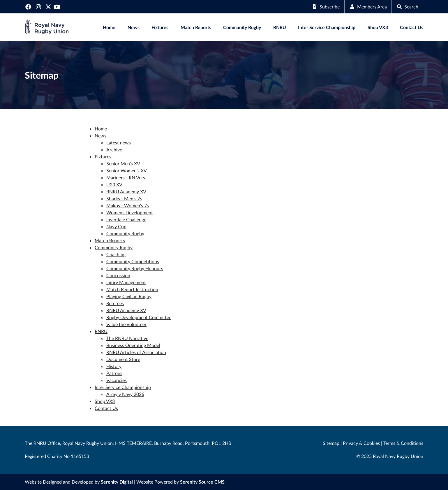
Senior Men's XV (123, 163)
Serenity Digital (117, 482)
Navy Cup (116, 226)
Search (407, 7)
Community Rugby (242, 27)
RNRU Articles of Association (136, 352)
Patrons (114, 373)
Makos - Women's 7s (128, 205)
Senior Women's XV (127, 170)
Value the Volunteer (126, 324)
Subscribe (326, 7)
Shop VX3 (378, 27)
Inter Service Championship (327, 27)
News (134, 27)
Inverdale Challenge (126, 219)
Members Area (368, 7)
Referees (115, 303)
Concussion (118, 275)
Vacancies (117, 380)
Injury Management (126, 282)
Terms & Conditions (403, 443)
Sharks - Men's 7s (124, 198)
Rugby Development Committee (139, 317)
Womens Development (130, 212)
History (114, 366)
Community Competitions (133, 261)
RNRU (280, 27)
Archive (114, 150)
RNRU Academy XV (126, 191)
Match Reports (196, 27)
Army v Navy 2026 (125, 394)
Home (109, 27)
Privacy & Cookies (361, 443)
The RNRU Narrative (127, 338)
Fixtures (160, 27)
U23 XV (114, 184)
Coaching (116, 254)
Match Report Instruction (132, 289)
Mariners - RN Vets (126, 177)
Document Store (123, 359)
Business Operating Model (133, 345)
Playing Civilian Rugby (129, 296)
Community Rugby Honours (135, 268)
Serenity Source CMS (202, 482)
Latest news (119, 143)
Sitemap (331, 443)
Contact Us (412, 27)
